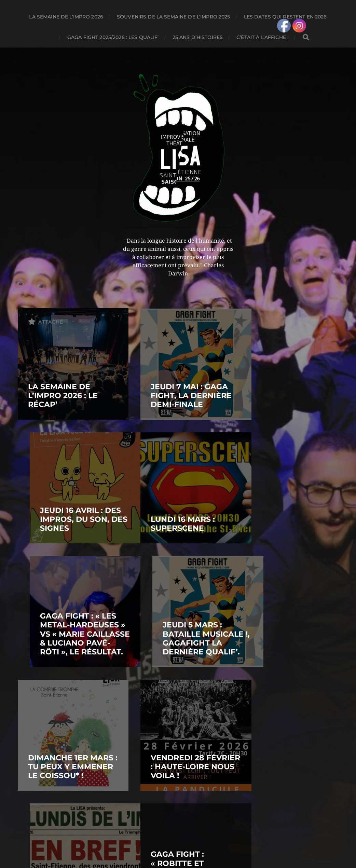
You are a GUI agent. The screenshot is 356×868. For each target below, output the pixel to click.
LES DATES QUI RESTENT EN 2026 (285, 17)
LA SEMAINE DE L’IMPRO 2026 (66, 17)
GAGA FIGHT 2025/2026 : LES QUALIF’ (113, 37)
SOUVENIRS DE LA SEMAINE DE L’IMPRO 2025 (173, 17)
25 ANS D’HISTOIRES (198, 37)
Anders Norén (193, 845)
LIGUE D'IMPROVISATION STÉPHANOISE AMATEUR (191, 830)
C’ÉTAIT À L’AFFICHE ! (263, 37)
